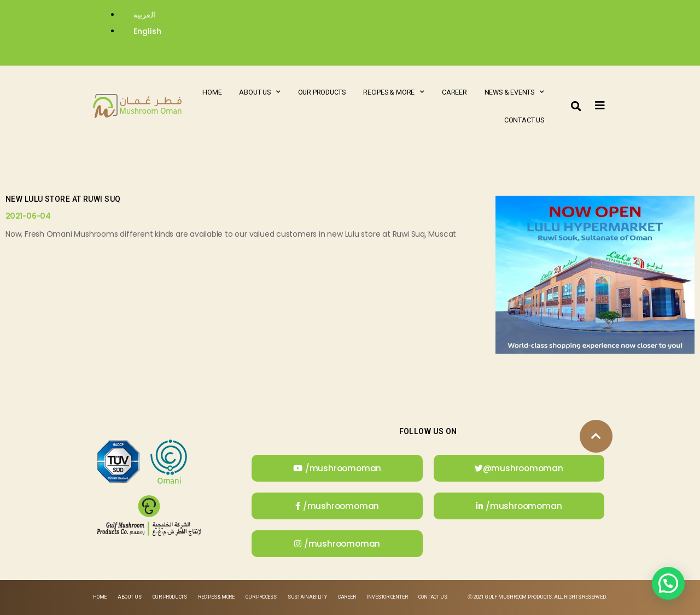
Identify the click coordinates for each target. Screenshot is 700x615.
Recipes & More (394, 92)
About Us (259, 92)
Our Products (322, 92)
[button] (576, 106)
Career (454, 92)
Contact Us (524, 120)
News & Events (514, 92)
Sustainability (307, 597)
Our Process (261, 597)
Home (212, 92)
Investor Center (387, 597)
